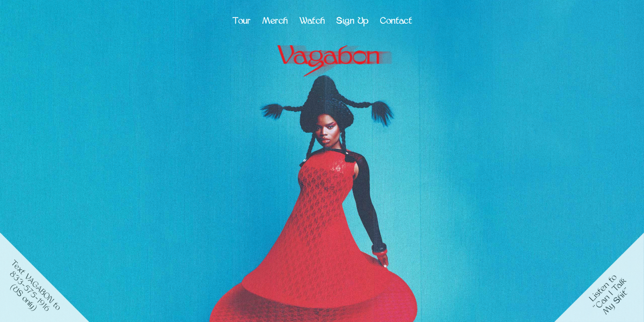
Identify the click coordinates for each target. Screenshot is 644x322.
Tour (241, 22)
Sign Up (352, 22)
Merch (275, 22)
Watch (312, 22)
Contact (396, 22)
